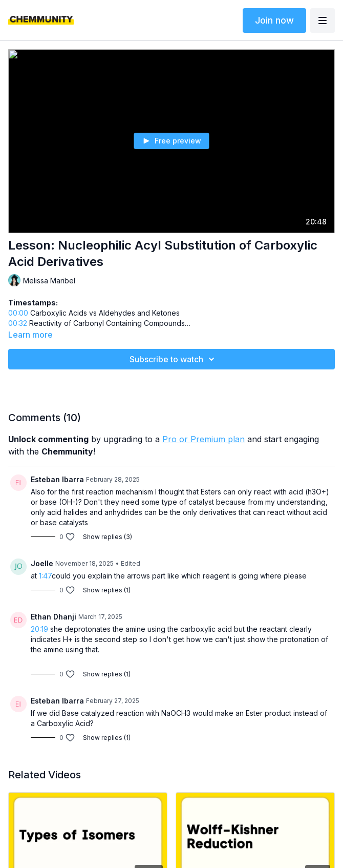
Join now (274, 20)
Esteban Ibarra (57, 479)
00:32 (18, 323)
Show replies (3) (108, 537)
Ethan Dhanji (53, 617)
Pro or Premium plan (203, 439)
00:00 (18, 313)
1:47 (45, 576)
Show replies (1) (107, 590)
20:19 (39, 629)
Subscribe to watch (174, 359)
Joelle (42, 563)
